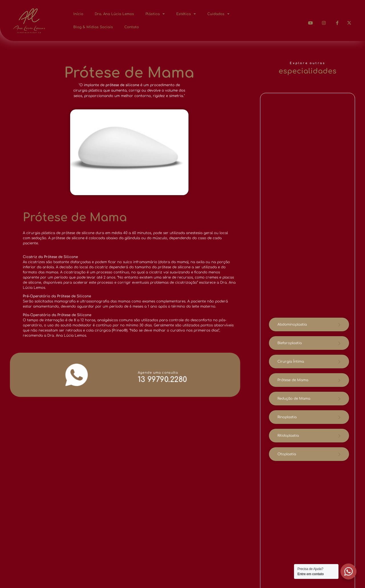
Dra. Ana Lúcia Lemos (114, 14)
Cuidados (218, 14)
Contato (132, 27)
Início (78, 14)
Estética (186, 14)
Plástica (155, 14)
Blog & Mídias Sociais (93, 27)
